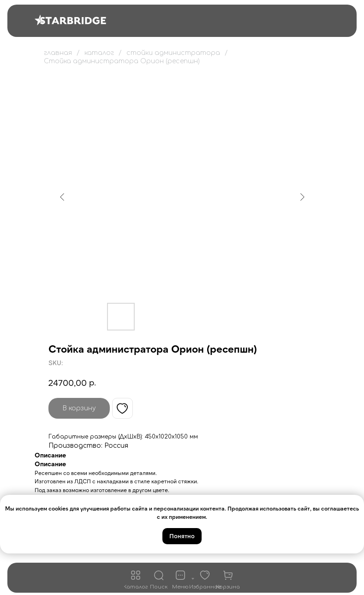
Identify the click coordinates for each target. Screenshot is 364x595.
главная (58, 53)
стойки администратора (173, 53)
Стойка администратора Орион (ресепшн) (122, 61)
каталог (99, 53)
